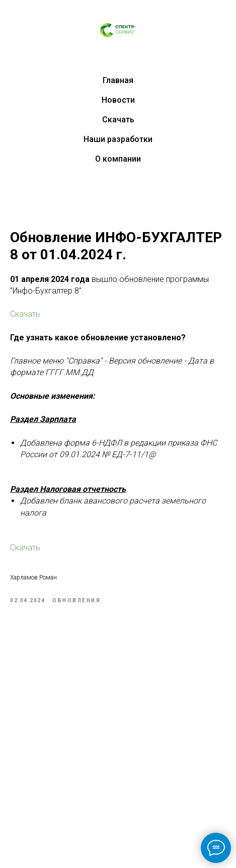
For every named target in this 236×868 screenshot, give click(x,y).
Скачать (118, 120)
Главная (118, 80)
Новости (118, 100)
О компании (118, 159)
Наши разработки (118, 139)
